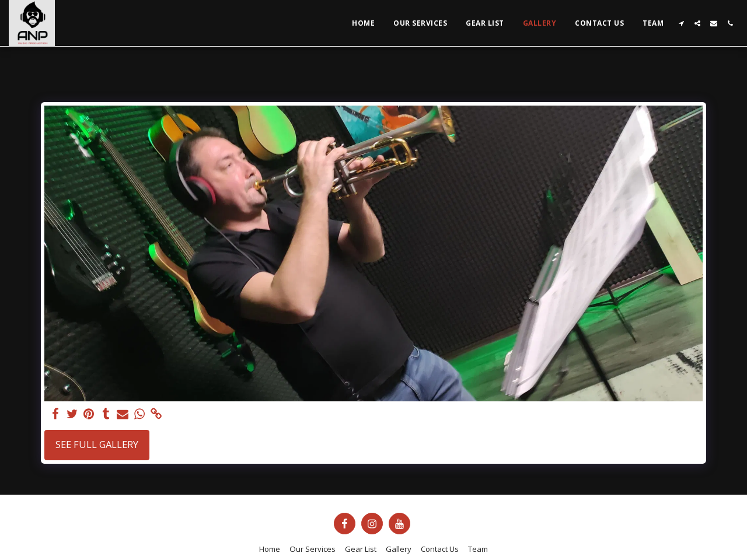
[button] (681, 23)
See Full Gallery (97, 444)
